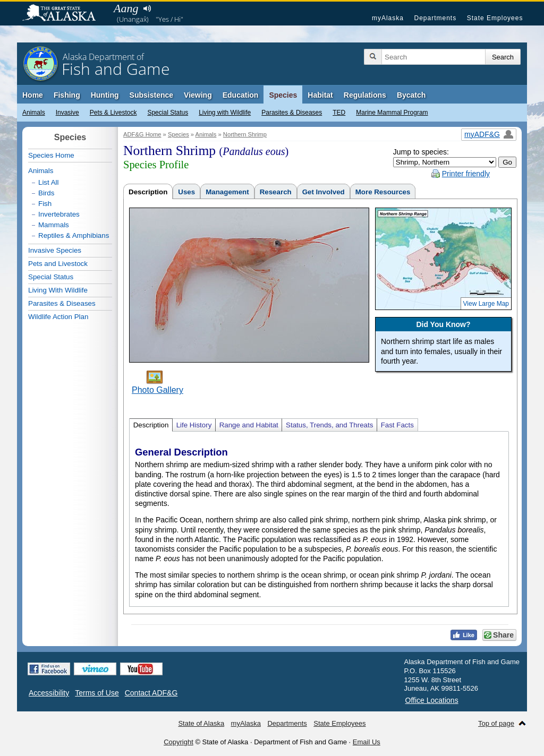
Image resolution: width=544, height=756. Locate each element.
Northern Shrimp (245, 134)
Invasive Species (55, 250)
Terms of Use (97, 693)
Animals (34, 113)
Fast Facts (397, 425)
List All (49, 182)
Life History (194, 425)
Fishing (67, 95)
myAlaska (388, 18)
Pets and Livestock (58, 264)
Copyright (178, 742)
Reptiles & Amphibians (74, 235)
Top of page (496, 723)
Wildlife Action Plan (58, 317)
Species (283, 95)
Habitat (320, 95)
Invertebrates (59, 214)
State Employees (495, 18)
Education (241, 95)
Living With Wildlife (58, 290)
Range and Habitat (249, 425)
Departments (435, 18)
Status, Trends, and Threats (329, 425)
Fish (45, 204)
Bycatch (411, 95)
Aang (126, 8)
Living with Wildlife (225, 113)
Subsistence (151, 95)
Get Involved (324, 192)
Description (148, 192)
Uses (186, 192)
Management (227, 192)
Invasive (67, 113)
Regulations (365, 95)
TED (339, 113)
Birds (46, 193)
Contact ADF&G (151, 693)
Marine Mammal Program (392, 113)
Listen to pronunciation (147, 8)
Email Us (367, 742)
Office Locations (432, 700)
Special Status (168, 113)
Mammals (54, 225)
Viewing (198, 95)
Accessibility (49, 693)
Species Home (51, 155)
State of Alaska (64, 14)
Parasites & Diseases (292, 113)
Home (33, 95)
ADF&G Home (142, 134)
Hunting (105, 95)
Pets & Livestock (113, 113)
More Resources (383, 192)
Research (276, 192)
